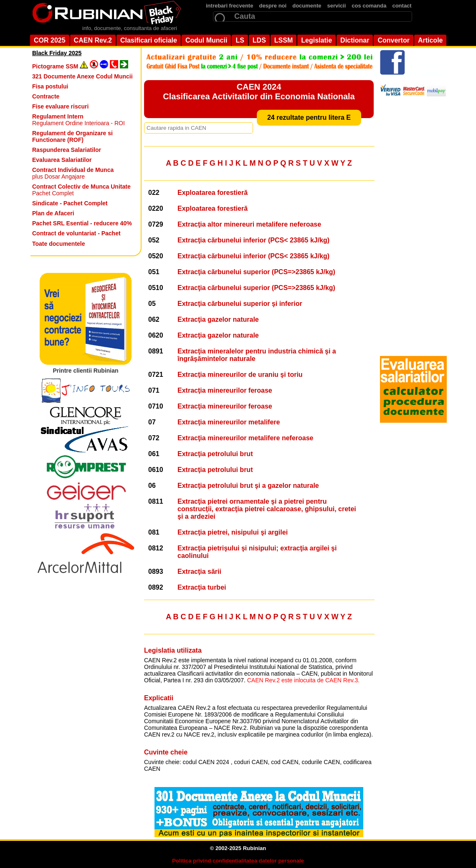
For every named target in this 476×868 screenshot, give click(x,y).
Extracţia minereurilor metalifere (229, 422)
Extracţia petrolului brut (215, 454)
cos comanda (369, 6)
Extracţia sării (199, 572)
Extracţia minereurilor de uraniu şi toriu (240, 375)
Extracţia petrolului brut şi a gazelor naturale (248, 486)
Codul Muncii (206, 40)
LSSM (284, 40)
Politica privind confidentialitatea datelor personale (238, 861)
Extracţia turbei (202, 587)
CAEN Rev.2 (93, 40)
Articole (430, 40)
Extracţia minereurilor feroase (225, 390)
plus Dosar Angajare (73, 173)
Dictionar (355, 40)
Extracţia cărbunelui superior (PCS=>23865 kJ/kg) (256, 272)
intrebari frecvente (229, 6)
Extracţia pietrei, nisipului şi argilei (233, 532)
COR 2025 (50, 40)
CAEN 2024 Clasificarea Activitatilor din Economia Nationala (259, 92)
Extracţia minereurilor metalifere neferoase (245, 438)
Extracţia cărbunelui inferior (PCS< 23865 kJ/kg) (253, 240)
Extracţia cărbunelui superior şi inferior (240, 304)
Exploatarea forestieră (213, 193)
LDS (259, 40)
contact (402, 6)
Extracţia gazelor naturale (218, 319)
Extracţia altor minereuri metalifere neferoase (249, 224)
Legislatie (316, 40)
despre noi (273, 6)
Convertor (393, 40)
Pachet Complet (81, 190)
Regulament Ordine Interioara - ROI (78, 120)
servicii (337, 6)
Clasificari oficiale (149, 40)
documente (307, 6)
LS (240, 40)
